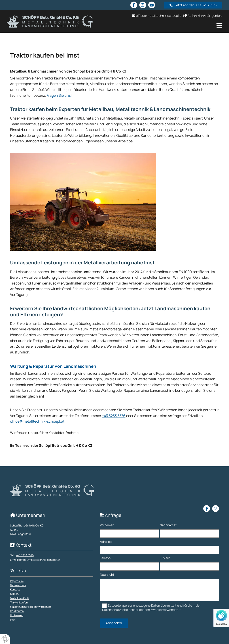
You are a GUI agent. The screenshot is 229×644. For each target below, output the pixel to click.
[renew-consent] (5, 639)
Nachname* (168, 525)
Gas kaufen (17, 611)
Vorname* (107, 525)
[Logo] (50, 21)
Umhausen (17, 615)
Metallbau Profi (19, 598)
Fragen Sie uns (59, 95)
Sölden (14, 594)
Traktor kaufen (19, 602)
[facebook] (134, 5)
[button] (193, 5)
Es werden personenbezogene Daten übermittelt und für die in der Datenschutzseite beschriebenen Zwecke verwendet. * (152, 608)
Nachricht (107, 575)
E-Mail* (165, 558)
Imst (13, 620)
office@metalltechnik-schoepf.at (159, 16)
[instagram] (143, 5)
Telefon (105, 558)
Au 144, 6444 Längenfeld (205, 16)
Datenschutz (18, 585)
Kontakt (15, 589)
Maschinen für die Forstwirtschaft (31, 607)
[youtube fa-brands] (152, 5)
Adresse (106, 542)
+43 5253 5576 (114, 416)
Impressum (17, 581)
